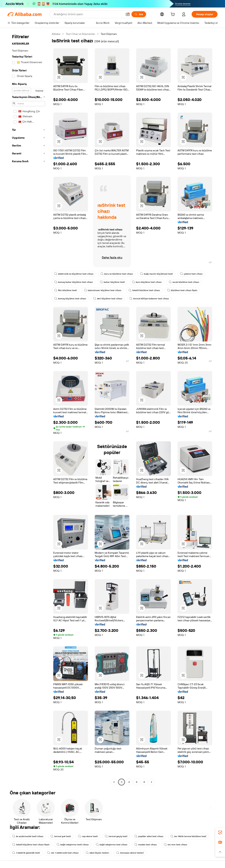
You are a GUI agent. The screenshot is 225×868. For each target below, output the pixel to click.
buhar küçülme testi (112, 282)
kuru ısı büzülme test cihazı (117, 274)
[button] (128, 14)
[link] (220, 832)
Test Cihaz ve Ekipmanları (80, 34)
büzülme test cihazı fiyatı (182, 290)
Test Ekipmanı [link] (109, 34)
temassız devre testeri (130, 853)
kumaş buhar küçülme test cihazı (73, 282)
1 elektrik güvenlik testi (26, 853)
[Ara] (139, 14)
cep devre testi (88, 836)
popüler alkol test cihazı (149, 836)
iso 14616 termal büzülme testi (188, 836)
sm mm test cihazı (175, 845)
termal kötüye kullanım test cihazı (149, 299)
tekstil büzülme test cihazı (144, 290)
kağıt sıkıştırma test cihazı (112, 845)
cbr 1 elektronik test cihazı (63, 853)
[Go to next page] (151, 782)
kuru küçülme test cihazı (147, 282)
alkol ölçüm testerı (97, 853)
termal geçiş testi (116, 836)
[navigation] (28, 408)
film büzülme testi (66, 290)
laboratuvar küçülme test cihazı (103, 290)
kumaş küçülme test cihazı (70, 299)
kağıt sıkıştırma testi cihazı (73, 845)
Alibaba (56, 34)
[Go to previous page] (114, 782)
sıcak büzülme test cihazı (184, 282)
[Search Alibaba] (88, 14)
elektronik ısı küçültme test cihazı (74, 274)
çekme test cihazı (191, 274)
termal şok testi (61, 836)
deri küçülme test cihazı (108, 299)
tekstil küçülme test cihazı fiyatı (31, 845)
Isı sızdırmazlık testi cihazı (28, 836)
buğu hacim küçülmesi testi (156, 274)
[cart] (173, 15)
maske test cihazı (146, 845)
